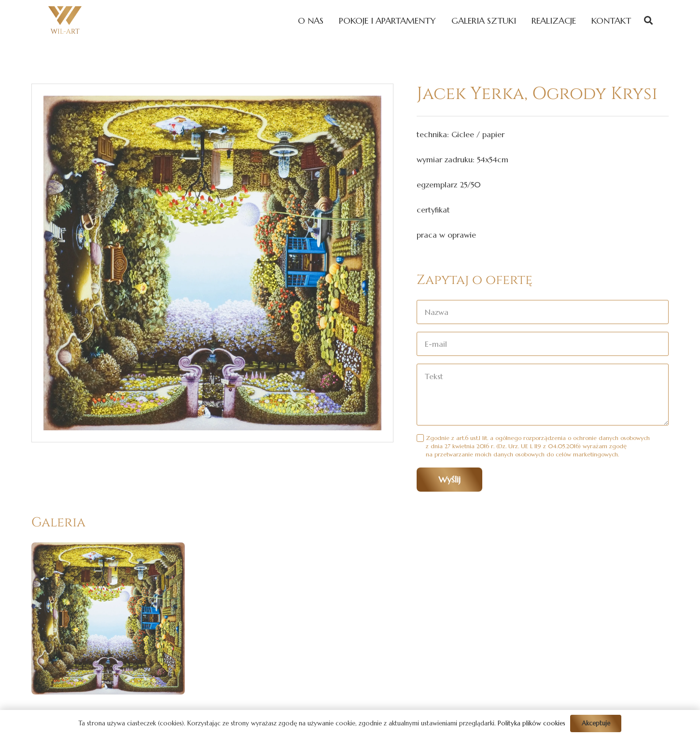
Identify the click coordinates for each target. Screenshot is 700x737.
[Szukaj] (648, 21)
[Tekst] (543, 395)
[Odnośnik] (65, 21)
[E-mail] (543, 344)
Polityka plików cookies (532, 723)
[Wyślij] (449, 480)
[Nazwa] (543, 312)
